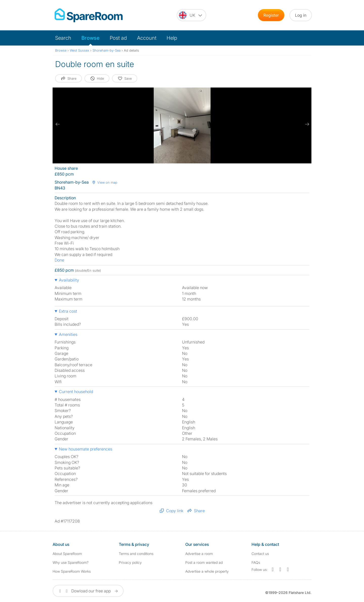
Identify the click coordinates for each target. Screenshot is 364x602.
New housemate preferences (86, 449)
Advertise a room (199, 554)
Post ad (118, 38)
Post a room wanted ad (204, 562)
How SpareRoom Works (72, 571)
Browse (90, 38)
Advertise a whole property (207, 571)
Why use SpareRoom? (71, 562)
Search (63, 38)
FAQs (256, 562)
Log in (301, 15)
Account (147, 38)
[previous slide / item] (58, 124)
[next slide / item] (306, 124)
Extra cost (68, 311)
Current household (76, 392)
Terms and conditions (136, 554)
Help (172, 38)
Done (59, 260)
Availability (69, 280)
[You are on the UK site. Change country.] (191, 15)
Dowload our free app (88, 591)
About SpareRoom (67, 554)
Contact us (260, 554)
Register (271, 15)
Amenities (68, 334)
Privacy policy (130, 562)
